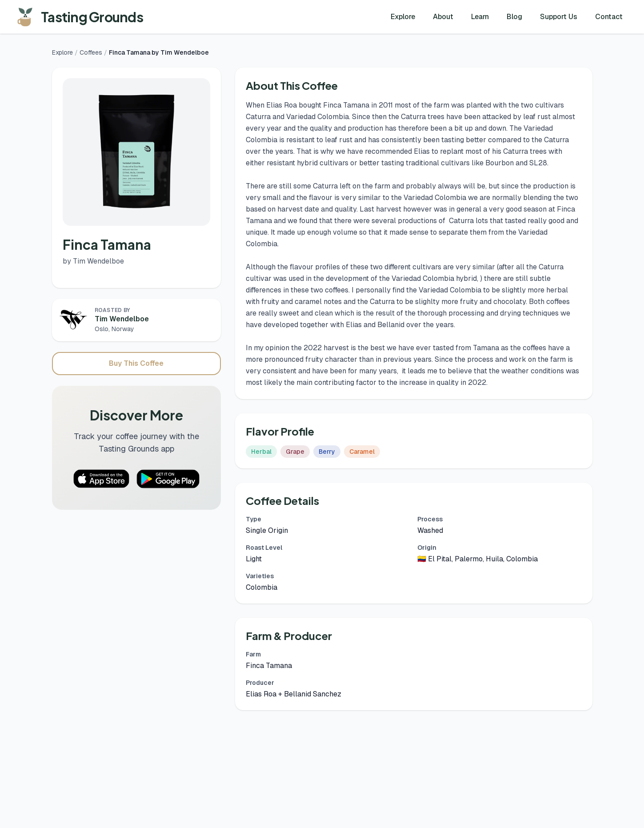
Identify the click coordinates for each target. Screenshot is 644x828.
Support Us (559, 17)
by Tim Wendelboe (93, 261)
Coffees (91, 52)
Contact (609, 17)
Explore (403, 17)
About (443, 17)
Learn (480, 17)
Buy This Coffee (136, 363)
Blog (514, 17)
